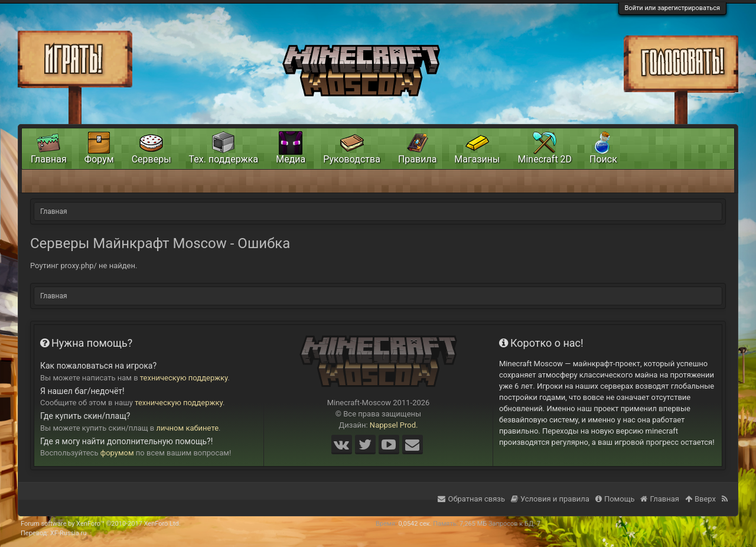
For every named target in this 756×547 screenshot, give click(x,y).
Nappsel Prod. (394, 425)
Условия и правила (550, 499)
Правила (417, 159)
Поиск (603, 159)
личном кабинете (188, 428)
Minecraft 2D (545, 159)
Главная (49, 159)
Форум (99, 159)
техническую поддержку (184, 378)
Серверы (151, 159)
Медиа (291, 159)
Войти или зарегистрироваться (672, 8)
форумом (117, 453)
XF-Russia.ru (69, 533)
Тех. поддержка (224, 159)
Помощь (615, 499)
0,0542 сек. (415, 524)
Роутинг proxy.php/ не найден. (84, 266)
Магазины (477, 159)
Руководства (352, 159)
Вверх (700, 499)
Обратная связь (471, 499)
